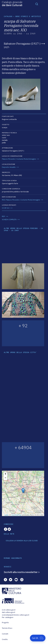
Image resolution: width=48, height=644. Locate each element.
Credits (5, 639)
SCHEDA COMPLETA (9, 220)
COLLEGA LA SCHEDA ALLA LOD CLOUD (22, 541)
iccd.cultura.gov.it (9, 610)
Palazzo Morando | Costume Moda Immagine (19, 159)
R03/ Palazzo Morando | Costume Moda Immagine (21, 200)
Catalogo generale (12, 3)
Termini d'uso (7, 628)
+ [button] (5, 474)
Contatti (5, 634)
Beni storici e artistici (28, 16)
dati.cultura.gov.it (9, 612)
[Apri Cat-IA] (38, 638)
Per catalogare (8, 617)
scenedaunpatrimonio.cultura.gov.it (16, 615)
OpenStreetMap (16, 515)
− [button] (5, 478)
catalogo (8, 16)
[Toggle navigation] (37, 4)
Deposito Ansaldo (9, 167)
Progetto (5, 623)
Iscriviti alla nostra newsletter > (22, 572)
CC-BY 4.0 (6, 208)
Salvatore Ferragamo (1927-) (22, 44)
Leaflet (6, 515)
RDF (3, 216)
